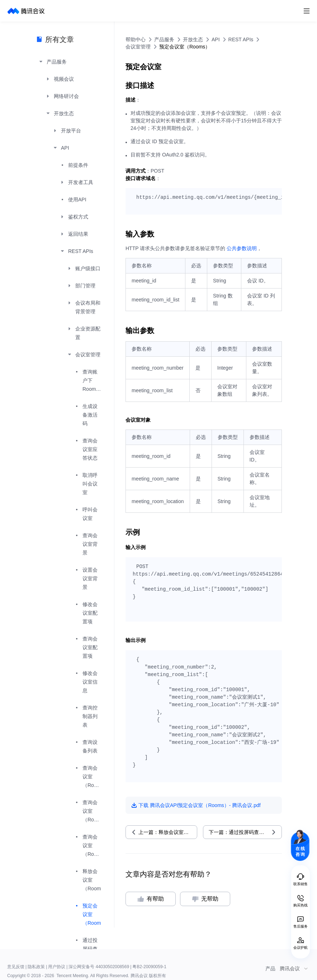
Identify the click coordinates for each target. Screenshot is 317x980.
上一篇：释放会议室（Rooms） (168, 832)
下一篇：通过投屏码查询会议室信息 (245, 832)
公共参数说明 (242, 248)
